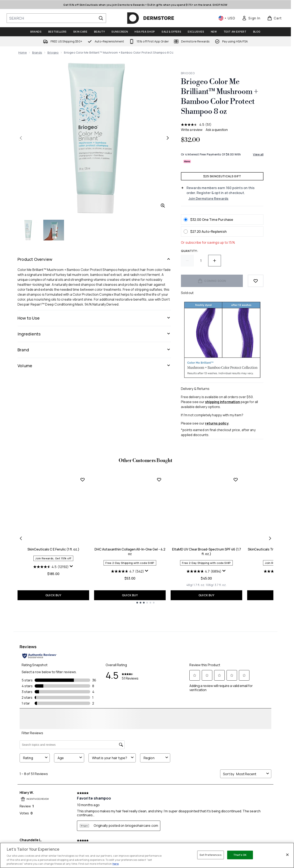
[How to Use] (94, 318)
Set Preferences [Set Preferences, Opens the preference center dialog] (211, 855)
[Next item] (270, 635)
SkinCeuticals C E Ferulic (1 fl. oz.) (53, 646)
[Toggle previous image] (21, 138)
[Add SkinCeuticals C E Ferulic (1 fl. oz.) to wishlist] (83, 576)
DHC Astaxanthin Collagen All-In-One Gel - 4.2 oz (130, 648)
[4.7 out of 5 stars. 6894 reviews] (204, 668)
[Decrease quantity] (187, 261)
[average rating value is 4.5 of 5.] (193, 125)
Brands (37, 52)
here (116, 864)
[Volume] (94, 366)
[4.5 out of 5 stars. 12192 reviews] (51, 663)
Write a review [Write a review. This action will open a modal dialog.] (192, 130)
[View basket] (275, 18)
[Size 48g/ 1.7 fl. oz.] (196, 681)
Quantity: (190, 251)
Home (23, 52)
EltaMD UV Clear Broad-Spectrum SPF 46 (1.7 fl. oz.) (207, 648)
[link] (251, 18)
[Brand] (94, 350)
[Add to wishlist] (256, 281)
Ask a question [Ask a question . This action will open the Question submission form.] (217, 130)
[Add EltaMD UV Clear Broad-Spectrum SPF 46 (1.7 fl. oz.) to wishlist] (236, 576)
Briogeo (53, 52)
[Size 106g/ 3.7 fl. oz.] (216, 681)
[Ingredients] (94, 334)
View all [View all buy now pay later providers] (258, 154)
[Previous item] (21, 635)
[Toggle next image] (168, 138)
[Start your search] (56, 18)
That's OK (240, 855)
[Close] (287, 855)
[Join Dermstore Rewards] (226, 199)
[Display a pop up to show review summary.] (71, 663)
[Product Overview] (94, 259)
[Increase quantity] (215, 261)
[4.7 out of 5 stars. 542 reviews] (128, 668)
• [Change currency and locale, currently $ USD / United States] (227, 18)
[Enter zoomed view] (163, 206)
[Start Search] (101, 18)
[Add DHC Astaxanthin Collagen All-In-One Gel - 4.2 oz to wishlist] (159, 576)
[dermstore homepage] (151, 18)
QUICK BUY (53, 692)
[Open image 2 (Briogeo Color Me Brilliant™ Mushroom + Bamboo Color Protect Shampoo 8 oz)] (54, 230)
